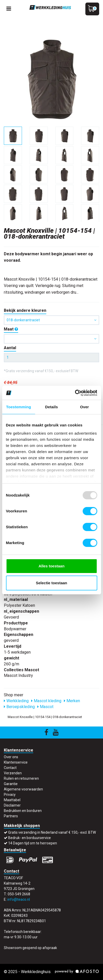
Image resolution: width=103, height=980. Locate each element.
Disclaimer (12, 805)
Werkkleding (16, 701)
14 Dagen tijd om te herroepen (33, 843)
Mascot (45, 707)
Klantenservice (16, 762)
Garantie (11, 784)
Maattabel (12, 800)
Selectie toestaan (52, 583)
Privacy (10, 795)
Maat (11, 329)
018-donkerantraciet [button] (52, 320)
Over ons (11, 757)
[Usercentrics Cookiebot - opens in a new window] (75, 393)
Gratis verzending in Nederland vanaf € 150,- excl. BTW (52, 832)
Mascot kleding (46, 701)
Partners (11, 816)
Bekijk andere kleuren (25, 310)
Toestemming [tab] (19, 407)
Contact (10, 768)
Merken (72, 701)
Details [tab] (52, 407)
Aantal (10, 348)
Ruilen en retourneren (21, 778)
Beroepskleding (19, 707)
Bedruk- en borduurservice (30, 838)
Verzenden (13, 773)
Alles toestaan (52, 566)
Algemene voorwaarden (23, 789)
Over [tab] (84, 407)
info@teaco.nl (19, 899)
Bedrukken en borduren (23, 811)
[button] (52, 339)
